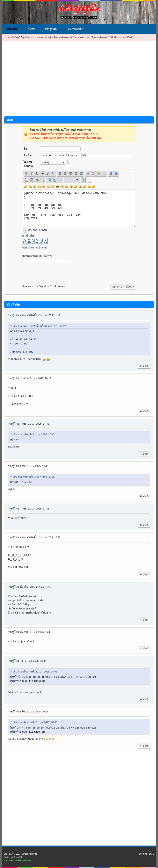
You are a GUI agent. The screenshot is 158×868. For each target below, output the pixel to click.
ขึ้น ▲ (152, 854)
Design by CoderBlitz (13, 857)
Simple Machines (29, 854)
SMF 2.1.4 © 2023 (12, 854)
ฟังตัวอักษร (28, 248)
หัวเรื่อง (28, 155)
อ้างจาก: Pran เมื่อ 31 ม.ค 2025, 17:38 (34, 477)
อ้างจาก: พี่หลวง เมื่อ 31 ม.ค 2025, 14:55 (35, 672)
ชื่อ (25, 149)
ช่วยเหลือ (143, 854)
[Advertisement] (79, 80)
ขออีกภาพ (41, 248)
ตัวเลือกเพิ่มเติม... (39, 230)
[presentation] (53, 273)
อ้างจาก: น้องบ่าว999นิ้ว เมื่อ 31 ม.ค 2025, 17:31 (39, 326)
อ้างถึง (144, 366)
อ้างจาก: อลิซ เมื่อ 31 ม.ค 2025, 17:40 (34, 435)
